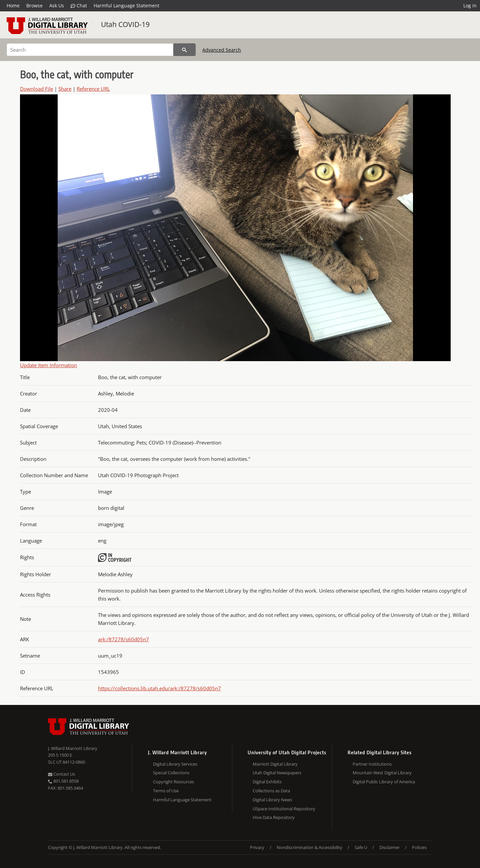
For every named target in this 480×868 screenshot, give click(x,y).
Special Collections (171, 773)
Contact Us (61, 774)
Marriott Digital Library (275, 764)
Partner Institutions (372, 764)
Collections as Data (271, 791)
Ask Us (57, 6)
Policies (419, 847)
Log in (470, 6)
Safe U (361, 847)
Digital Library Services (175, 764)
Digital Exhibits (267, 782)
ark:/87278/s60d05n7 (123, 639)
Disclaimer (389, 847)
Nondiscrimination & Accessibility (309, 847)
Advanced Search (222, 50)
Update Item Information (48, 365)
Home (13, 6)
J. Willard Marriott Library (73, 748)
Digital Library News (272, 800)
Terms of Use (166, 791)
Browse (34, 6)
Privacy (257, 847)
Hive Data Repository (274, 817)
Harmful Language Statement (126, 6)
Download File (36, 89)
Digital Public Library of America (384, 782)
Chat (79, 6)
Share (65, 89)
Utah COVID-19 (125, 24)
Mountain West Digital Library (382, 773)
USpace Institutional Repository (284, 809)
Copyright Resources (173, 782)
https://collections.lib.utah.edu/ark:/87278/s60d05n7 (159, 688)
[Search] (90, 50)
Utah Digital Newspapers (277, 773)
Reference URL (93, 89)
